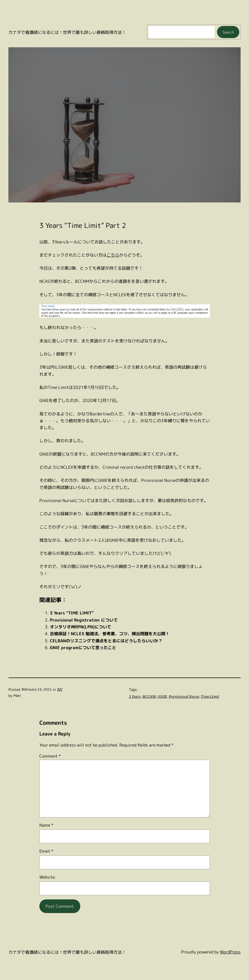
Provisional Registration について (84, 620)
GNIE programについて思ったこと (83, 647)
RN (58, 689)
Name (46, 825)
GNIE (161, 696)
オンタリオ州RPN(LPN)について (81, 627)
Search (228, 32)
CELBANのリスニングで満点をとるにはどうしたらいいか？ (106, 641)
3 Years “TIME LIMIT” (72, 613)
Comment (50, 756)
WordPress (230, 952)
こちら (113, 255)
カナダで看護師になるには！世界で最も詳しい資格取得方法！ (67, 32)
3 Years (134, 696)
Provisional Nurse (181, 696)
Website (47, 877)
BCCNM (148, 696)
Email (46, 851)
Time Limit (205, 696)
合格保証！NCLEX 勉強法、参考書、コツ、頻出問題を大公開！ (110, 634)
